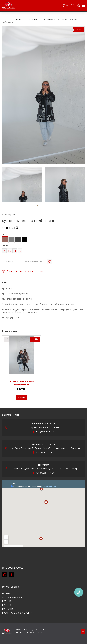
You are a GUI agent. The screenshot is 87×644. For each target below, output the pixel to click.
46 (4, 251)
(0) (73, 6)
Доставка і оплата (12, 597)
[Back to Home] (8, 6)
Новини (6, 601)
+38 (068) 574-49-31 (45, 473)
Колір (4, 234)
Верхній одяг (21, 19)
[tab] (22, 184)
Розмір (5, 246)
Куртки (35, 19)
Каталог (7, 593)
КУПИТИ (11, 262)
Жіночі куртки (50, 19)
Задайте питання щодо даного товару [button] (23, 271)
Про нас (6, 605)
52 (9, 251)
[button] (79, 6)
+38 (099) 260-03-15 (45, 431)
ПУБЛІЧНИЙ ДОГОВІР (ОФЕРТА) (17, 613)
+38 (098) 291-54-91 (45, 452)
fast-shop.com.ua (37, 632)
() (65, 6)
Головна (6, 19)
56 (20, 251)
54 (15, 251)
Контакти (7, 609)
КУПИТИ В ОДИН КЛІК (34, 262)
